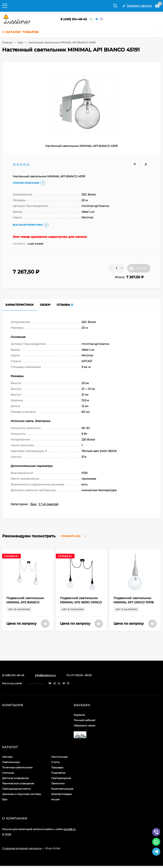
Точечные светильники (17, 767)
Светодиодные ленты (16, 789)
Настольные (59, 757)
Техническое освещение (18, 783)
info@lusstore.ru (45, 675)
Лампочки (58, 783)
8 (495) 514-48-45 (74, 19)
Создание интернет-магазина (22, 848)
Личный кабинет (85, 720)
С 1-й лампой (48, 504)
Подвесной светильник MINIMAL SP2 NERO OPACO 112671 (81, 602)
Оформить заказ (84, 725)
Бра (20, 42)
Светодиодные (61, 778)
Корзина (79, 715)
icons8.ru (70, 829)
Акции (55, 799)
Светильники (11, 762)
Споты (55, 762)
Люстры (7, 757)
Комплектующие (62, 789)
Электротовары (61, 794)
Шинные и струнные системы (22, 794)
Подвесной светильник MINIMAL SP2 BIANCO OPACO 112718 (25, 602)
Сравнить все (75, 536)
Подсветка (58, 773)
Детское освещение (15, 778)
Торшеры (57, 767)
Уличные (8, 773)
